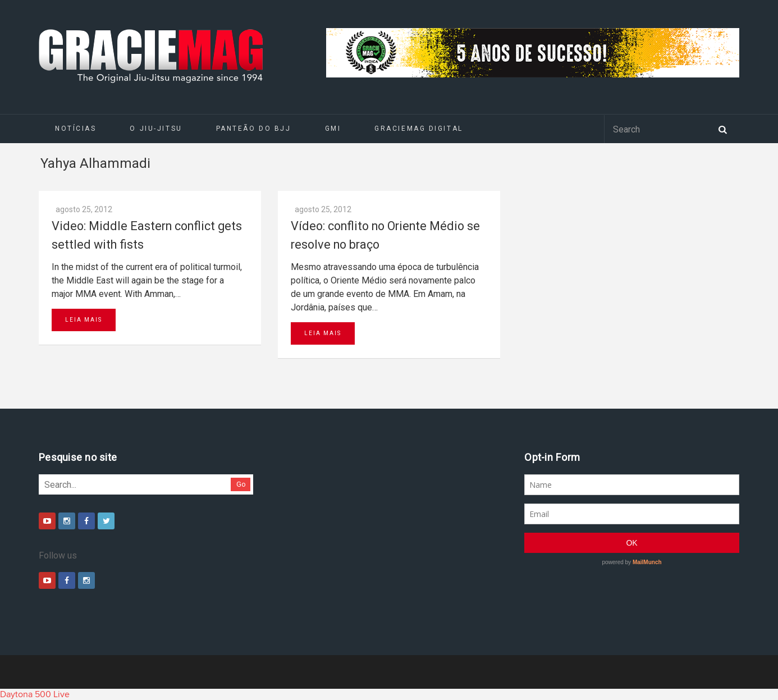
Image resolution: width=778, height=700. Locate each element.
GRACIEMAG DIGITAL (419, 129)
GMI (333, 129)
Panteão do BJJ (254, 129)
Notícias (75, 129)
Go (241, 484)
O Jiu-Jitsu (156, 129)
